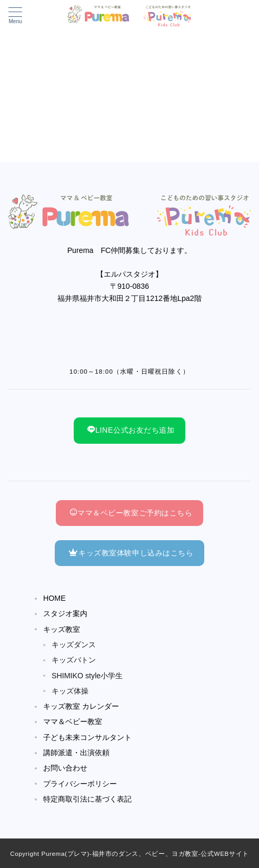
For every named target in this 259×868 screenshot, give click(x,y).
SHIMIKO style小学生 (87, 676)
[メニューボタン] (15, 16)
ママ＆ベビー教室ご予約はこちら (131, 513)
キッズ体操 (70, 691)
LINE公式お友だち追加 (131, 430)
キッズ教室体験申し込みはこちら (131, 553)
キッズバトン (74, 660)
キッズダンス (74, 645)
